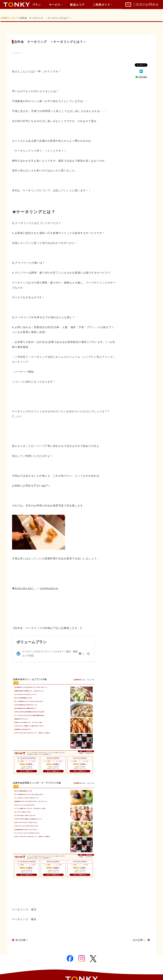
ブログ (14, 18)
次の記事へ (140, 940)
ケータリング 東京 (24, 910)
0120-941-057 (24, 588)
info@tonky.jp (49, 588)
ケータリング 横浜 (24, 919)
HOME (4, 18)
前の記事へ (22, 940)
